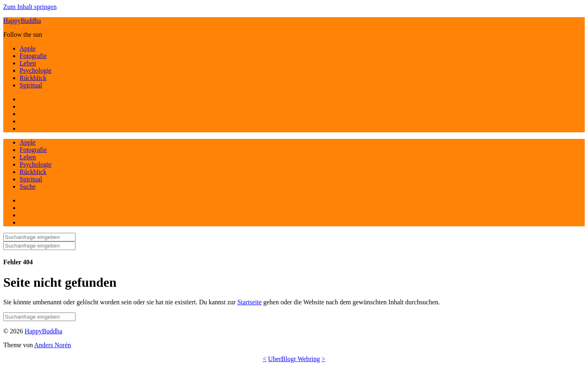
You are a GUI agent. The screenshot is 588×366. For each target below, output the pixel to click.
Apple (28, 48)
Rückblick (33, 78)
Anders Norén (53, 345)
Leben (28, 63)
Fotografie (33, 56)
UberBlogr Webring (294, 359)
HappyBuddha (22, 21)
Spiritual (31, 85)
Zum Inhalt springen (30, 7)
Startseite (249, 302)
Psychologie (36, 70)
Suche (28, 186)
